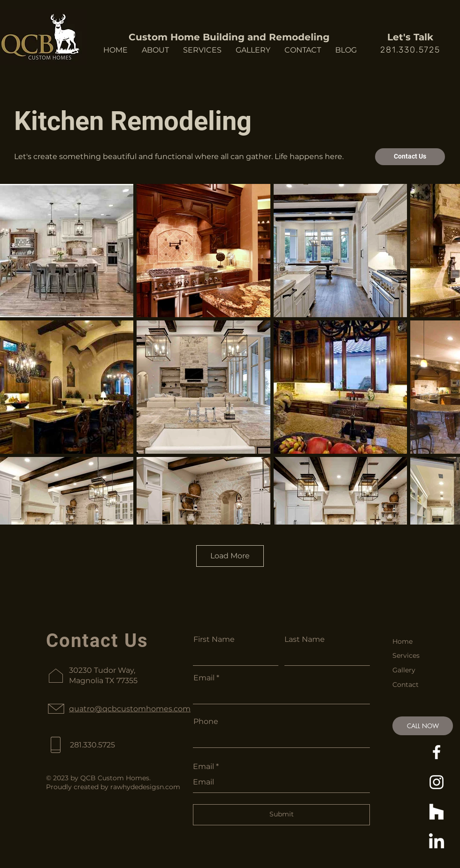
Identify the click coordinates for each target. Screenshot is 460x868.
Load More (230, 556)
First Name (214, 640)
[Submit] (281, 815)
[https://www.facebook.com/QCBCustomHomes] (437, 752)
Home (402, 641)
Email (204, 678)
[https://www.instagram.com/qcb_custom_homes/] (437, 782)
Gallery (404, 670)
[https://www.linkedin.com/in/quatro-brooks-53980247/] (437, 842)
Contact (406, 685)
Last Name (305, 640)
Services (406, 655)
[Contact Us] (410, 157)
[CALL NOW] (423, 726)
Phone (206, 722)
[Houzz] (437, 812)
